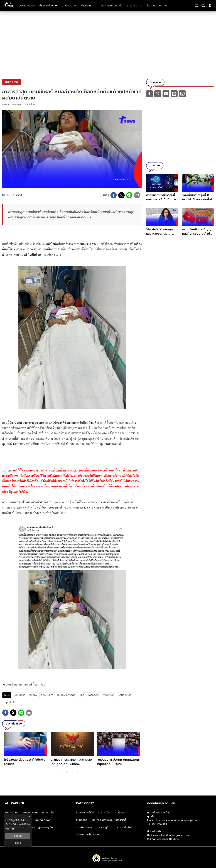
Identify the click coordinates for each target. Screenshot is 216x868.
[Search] (204, 6)
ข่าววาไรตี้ (121, 820)
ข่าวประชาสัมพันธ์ (123, 827)
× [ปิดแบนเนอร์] (29, 817)
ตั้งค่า (18, 843)
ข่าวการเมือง (104, 813)
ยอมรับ (18, 836)
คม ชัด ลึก (48, 813)
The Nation (12, 813)
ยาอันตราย (109, 695)
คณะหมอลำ (47, 695)
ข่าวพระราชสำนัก (85, 813)
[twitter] (121, 195)
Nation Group (30, 813)
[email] (137, 195)
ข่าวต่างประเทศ (84, 827)
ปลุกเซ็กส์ (9, 702)
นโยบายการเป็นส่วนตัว (88, 835)
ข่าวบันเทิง (17, 104)
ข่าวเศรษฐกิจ (103, 827)
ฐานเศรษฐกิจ (46, 827)
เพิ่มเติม (10, 829)
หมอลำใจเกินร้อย (67, 695)
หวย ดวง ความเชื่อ (101, 820)
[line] (129, 195)
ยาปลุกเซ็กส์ (125, 695)
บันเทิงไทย (30, 104)
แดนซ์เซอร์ (19, 695)
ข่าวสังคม (120, 813)
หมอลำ (33, 695)
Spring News (42, 820)
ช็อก (82, 695)
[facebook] (114, 195)
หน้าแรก (6, 104)
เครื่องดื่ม (94, 695)
